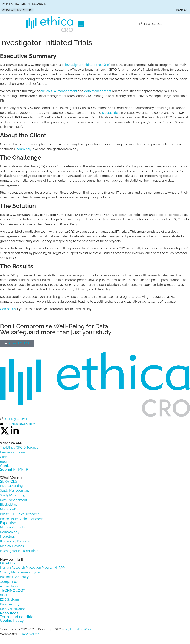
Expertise (8, 523)
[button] (81, 24)
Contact (7, 466)
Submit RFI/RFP (14, 469)
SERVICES (9, 481)
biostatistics (111, 113)
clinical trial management (59, 91)
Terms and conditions (19, 617)
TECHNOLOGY (13, 591)
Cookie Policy (12, 621)
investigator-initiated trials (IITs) (88, 65)
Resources (9, 613)
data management (98, 91)
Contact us (8, 309)
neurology (24, 149)
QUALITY (8, 563)
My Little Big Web (78, 629)
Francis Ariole (30, 634)
